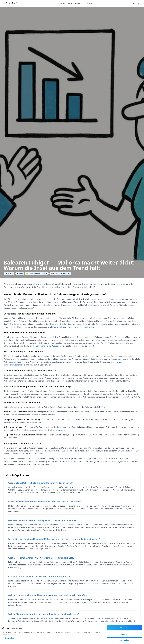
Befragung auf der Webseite (48, 346)
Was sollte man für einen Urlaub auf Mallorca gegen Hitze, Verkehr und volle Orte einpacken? (54, 539)
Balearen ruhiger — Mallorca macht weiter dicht (72, 327)
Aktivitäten (88, 4)
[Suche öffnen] (134, 4)
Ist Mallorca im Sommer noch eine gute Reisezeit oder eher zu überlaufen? (45, 502)
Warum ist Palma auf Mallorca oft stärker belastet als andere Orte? (41, 558)
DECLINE (124, 635)
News (70, 4)
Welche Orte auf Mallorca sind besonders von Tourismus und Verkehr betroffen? (48, 595)
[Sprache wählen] (139, 4)
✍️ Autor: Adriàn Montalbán (37, 273)
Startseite (61, 4)
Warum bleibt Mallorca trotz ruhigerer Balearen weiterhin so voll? (41, 483)
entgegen (60, 430)
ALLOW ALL (124, 627)
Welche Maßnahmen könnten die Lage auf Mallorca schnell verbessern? (44, 614)
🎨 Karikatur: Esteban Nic (60, 273)
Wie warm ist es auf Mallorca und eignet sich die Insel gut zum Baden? (43, 520)
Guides (78, 4)
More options (124, 640)
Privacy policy (8, 638)
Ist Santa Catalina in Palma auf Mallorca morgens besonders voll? (40, 577)
